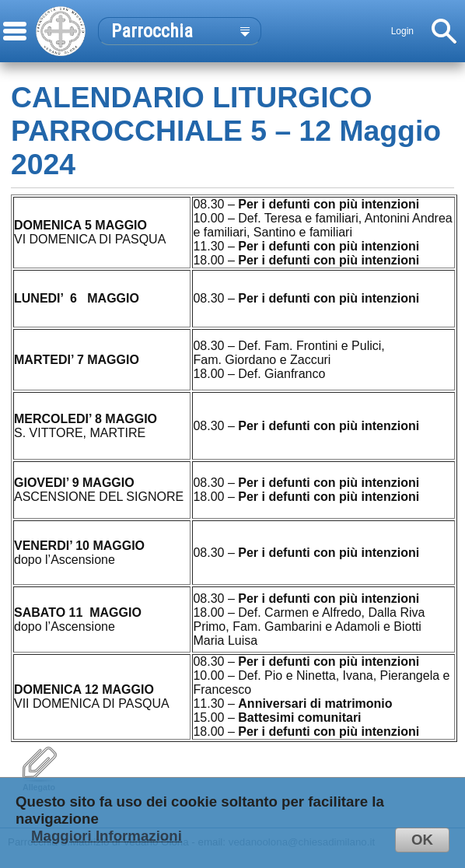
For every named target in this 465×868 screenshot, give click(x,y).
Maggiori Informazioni (107, 836)
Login (402, 31)
